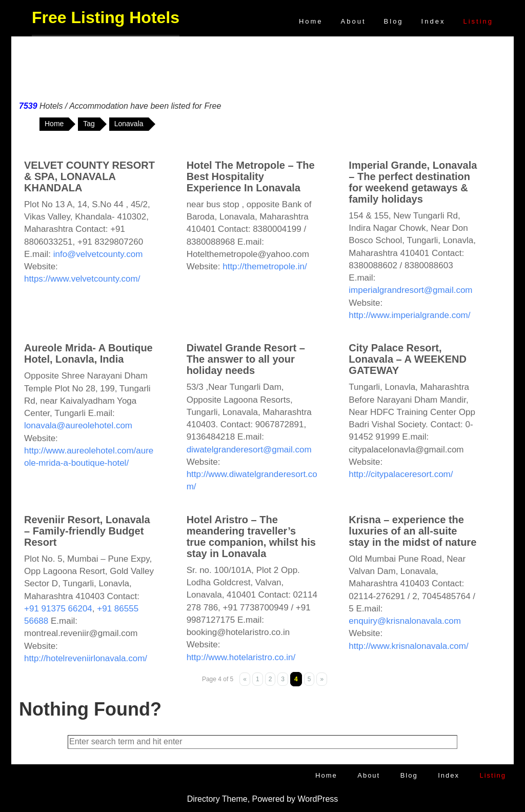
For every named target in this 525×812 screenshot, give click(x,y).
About (354, 21)
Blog (394, 21)
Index (433, 21)
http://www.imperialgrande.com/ (409, 315)
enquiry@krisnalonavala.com (405, 621)
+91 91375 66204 (58, 609)
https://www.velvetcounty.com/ (82, 279)
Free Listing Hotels (106, 17)
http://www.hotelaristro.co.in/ (241, 657)
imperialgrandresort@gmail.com (410, 290)
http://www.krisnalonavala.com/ (408, 646)
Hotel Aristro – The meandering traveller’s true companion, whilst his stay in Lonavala (251, 537)
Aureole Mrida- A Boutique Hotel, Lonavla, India (88, 353)
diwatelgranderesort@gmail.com (249, 450)
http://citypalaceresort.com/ (401, 474)
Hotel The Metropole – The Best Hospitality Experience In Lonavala (251, 176)
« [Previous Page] (245, 679)
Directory (204, 799)
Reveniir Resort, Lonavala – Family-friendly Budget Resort (87, 531)
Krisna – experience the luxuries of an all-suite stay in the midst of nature (412, 531)
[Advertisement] (262, 66)
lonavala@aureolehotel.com (78, 425)
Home (311, 21)
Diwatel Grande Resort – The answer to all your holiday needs (246, 359)
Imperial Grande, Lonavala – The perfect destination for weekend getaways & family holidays (413, 182)
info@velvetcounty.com (98, 254)
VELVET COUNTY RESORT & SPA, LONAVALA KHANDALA (89, 176)
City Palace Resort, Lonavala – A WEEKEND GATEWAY (408, 359)
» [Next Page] (322, 679)
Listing (478, 21)
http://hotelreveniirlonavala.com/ (86, 658)
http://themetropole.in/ (265, 266)
